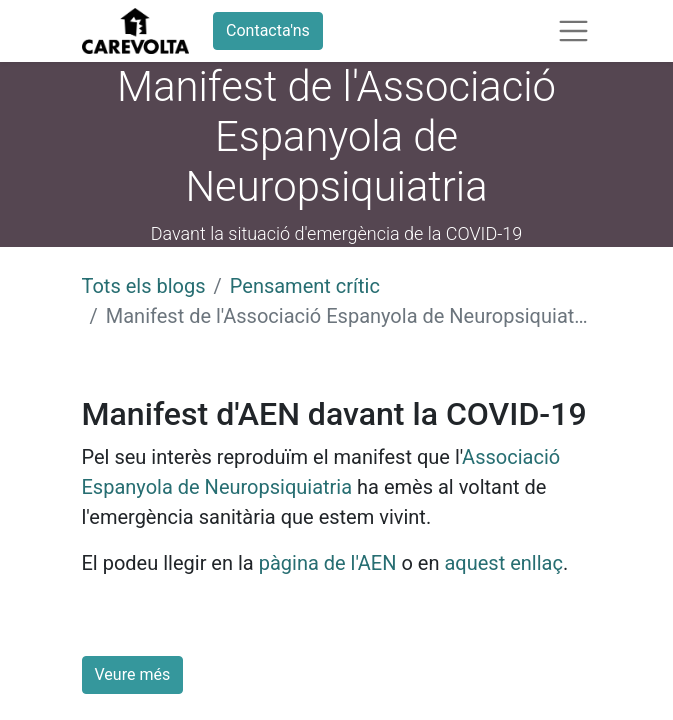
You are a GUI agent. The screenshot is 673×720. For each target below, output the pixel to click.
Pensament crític (305, 286)
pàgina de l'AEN (328, 563)
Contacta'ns (268, 30)
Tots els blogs (144, 286)
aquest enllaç (503, 563)
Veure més (133, 674)
